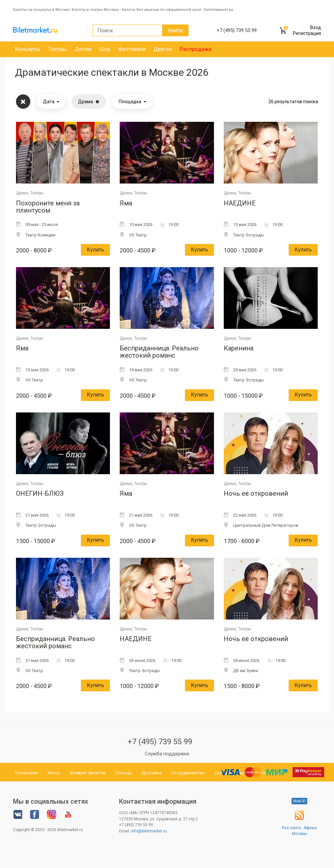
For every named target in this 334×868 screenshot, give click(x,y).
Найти (175, 30)
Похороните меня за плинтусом (48, 207)
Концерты (28, 49)
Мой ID (299, 801)
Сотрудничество (188, 773)
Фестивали (132, 49)
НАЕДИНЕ (240, 203)
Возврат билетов (88, 773)
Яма (126, 203)
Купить (95, 250)
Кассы (54, 773)
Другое (163, 49)
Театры (57, 49)
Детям (83, 49)
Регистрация (307, 33)
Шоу (105, 49)
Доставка (152, 773)
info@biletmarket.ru (149, 831)
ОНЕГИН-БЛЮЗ (40, 494)
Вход (316, 27)
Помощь (123, 773)
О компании (26, 773)
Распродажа (196, 49)
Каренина (239, 348)
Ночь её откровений (256, 494)
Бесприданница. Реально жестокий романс (159, 352)
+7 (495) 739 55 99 (160, 742)
